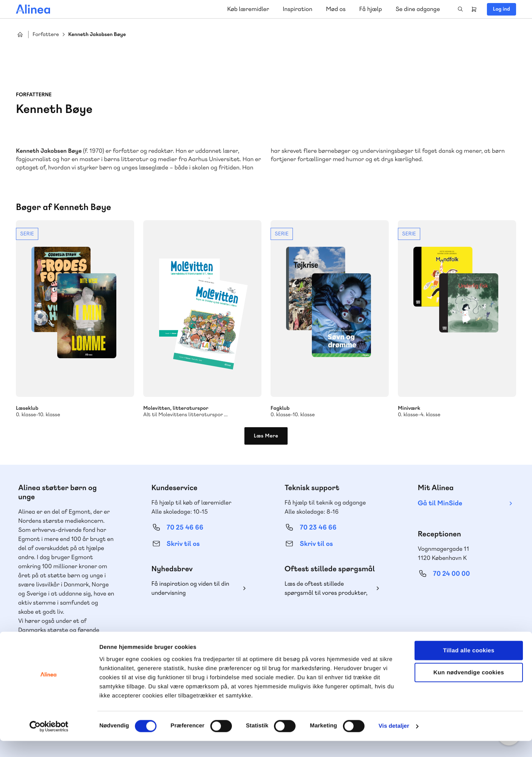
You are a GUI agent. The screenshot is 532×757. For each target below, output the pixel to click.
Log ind (501, 9)
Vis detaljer (394, 742)
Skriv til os (183, 544)
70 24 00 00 (452, 574)
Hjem (20, 34)
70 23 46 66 (318, 527)
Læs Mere (266, 436)
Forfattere (46, 35)
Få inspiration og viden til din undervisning (191, 588)
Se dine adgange (418, 9)
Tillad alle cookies (469, 666)
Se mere (75, 319)
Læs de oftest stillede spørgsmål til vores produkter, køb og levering (326, 589)
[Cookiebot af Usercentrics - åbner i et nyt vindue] (49, 742)
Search (460, 9)
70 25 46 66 (185, 527)
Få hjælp (371, 9)
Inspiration (297, 9)
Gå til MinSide (440, 503)
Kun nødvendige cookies (469, 689)
